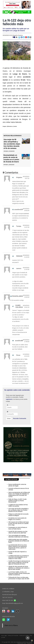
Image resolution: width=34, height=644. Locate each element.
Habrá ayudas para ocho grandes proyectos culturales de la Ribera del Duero (19, 541)
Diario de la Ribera (11, 625)
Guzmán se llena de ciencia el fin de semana (19, 489)
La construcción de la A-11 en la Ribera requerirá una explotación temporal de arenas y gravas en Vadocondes (18, 547)
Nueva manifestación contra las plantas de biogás (17, 485)
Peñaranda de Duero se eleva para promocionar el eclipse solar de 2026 (19, 578)
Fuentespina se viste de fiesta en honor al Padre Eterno (18, 528)
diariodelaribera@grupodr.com (14, 603)
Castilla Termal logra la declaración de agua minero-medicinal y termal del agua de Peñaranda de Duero (19, 562)
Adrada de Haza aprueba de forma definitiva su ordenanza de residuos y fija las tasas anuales (19, 568)
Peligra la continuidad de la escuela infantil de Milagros (18, 515)
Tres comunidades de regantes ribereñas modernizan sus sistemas (18, 536)
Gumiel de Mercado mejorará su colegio (17, 552)
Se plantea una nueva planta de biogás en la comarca (17, 519)
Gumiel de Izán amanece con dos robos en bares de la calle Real (18, 532)
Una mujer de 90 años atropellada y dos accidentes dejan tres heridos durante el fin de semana (12, 144)
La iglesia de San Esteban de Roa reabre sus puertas (18, 505)
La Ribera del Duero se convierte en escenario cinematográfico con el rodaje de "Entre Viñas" (19, 557)
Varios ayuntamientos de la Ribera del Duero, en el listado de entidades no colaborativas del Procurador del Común (19, 495)
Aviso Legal (4, 635)
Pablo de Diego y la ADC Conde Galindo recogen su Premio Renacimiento (17, 501)
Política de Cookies (24, 635)
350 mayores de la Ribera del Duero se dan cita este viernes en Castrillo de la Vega (19, 523)
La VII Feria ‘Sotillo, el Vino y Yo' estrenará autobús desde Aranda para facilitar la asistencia (19, 573)
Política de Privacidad (13, 635)
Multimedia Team (22, 643)
